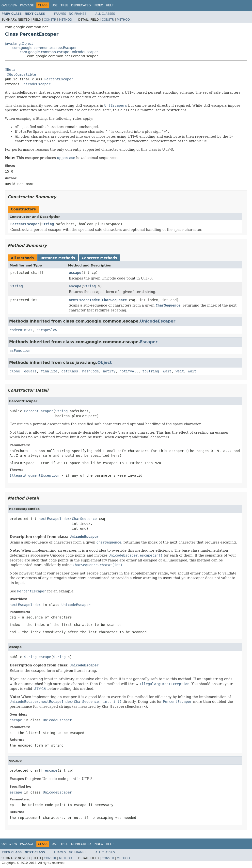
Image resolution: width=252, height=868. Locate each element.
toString (151, 371)
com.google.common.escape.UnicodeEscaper (59, 52)
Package (27, 5)
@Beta (10, 70)
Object (105, 362)
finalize (49, 371)
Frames (60, 14)
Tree (64, 5)
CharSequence (114, 300)
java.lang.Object (19, 44)
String (48, 224)
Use (55, 5)
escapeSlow (47, 330)
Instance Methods (58, 258)
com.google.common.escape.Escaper (44, 48)
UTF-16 (40, 689)
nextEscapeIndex (84, 300)
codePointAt (21, 330)
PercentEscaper (59, 79)
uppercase (66, 158)
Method (66, 20)
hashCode (90, 371)
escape (75, 273)
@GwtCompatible (21, 74)
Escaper (149, 342)
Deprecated (81, 5)
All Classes (105, 14)
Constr (50, 20)
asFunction (20, 351)
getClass (70, 371)
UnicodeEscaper (36, 84)
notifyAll (129, 371)
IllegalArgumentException (34, 475)
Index (98, 5)
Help (110, 5)
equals (30, 371)
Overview (9, 5)
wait (167, 371)
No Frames (78, 14)
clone (15, 371)
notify (109, 371)
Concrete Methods (99, 258)
